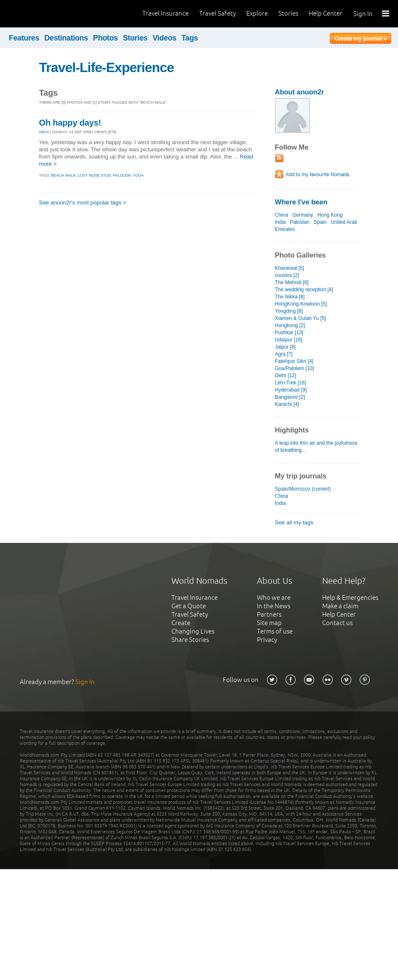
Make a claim (340, 606)
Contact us (337, 623)
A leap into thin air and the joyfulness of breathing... (316, 447)
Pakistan (300, 222)
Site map (269, 623)
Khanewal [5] (290, 268)
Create (181, 623)
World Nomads (44, 14)
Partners (269, 614)
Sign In (363, 14)
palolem (122, 175)
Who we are (274, 597)
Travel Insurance (166, 13)
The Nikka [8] (290, 297)
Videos (164, 38)
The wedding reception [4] (304, 290)
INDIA (44, 132)
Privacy (267, 640)
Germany (303, 215)
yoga (138, 175)
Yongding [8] (289, 311)
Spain (320, 222)
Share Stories (190, 640)
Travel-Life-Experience (107, 67)
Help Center (326, 13)
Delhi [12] (286, 376)
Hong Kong (330, 215)
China (282, 215)
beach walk (63, 175)
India (280, 222)
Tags (190, 38)
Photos (106, 38)
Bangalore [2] (290, 397)
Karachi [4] (287, 404)
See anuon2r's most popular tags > (83, 203)
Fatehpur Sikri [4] (294, 361)
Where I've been (301, 202)
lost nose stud (94, 175)
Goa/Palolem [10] (295, 368)
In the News (274, 606)
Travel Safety (218, 13)
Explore (257, 13)
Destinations (66, 38)
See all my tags (294, 522)
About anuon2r (300, 92)
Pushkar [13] (289, 333)
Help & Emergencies (350, 597)
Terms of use (275, 631)
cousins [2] (287, 275)
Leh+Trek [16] (291, 383)
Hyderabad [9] (291, 390)
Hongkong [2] (290, 325)
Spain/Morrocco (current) (303, 489)
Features (24, 38)
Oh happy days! (70, 123)
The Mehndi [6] (292, 282)
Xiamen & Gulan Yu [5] (301, 318)
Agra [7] (284, 354)
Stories (288, 13)
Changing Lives (193, 631)
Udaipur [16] (289, 340)
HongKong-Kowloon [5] (301, 304)
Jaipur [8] (285, 347)
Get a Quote (189, 606)
